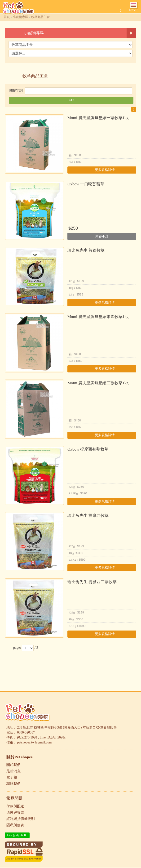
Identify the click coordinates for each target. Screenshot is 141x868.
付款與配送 (15, 806)
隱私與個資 (15, 825)
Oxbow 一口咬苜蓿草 (86, 184)
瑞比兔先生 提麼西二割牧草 (92, 582)
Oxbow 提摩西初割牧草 (88, 449)
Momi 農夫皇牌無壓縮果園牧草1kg (98, 317)
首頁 (7, 17)
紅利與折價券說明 (21, 819)
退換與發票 (15, 813)
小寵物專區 (20, 17)
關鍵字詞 (16, 91)
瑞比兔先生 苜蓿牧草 (86, 250)
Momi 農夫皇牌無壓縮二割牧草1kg (98, 383)
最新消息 (13, 771)
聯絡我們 (13, 784)
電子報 (12, 777)
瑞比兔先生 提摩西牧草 (88, 516)
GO (71, 100)
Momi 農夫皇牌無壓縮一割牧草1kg (98, 118)
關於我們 (13, 765)
